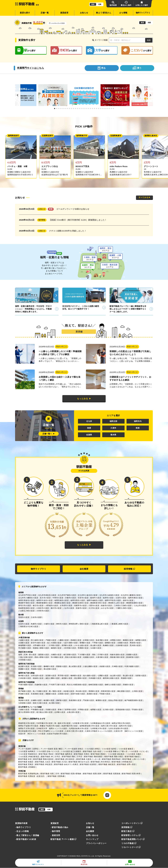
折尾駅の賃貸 (88, 640)
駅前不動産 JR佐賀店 (44, 764)
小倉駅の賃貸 (24, 640)
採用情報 (129, 569)
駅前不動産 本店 (25, 759)
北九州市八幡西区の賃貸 (28, 598)
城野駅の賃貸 (96, 710)
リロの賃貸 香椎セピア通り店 (115, 751)
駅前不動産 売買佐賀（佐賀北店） (32, 776)
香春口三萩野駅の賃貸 (67, 710)
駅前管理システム (131, 835)
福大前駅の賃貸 (89, 676)
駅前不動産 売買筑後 (112, 774)
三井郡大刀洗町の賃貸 (123, 606)
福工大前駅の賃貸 (54, 643)
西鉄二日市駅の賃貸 (100, 655)
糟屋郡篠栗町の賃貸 (44, 603)
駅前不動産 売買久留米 (92, 774)
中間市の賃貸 (58, 598)
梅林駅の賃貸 (76, 676)
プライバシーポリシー (96, 843)
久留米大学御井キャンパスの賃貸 (98, 731)
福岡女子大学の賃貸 (26, 728)
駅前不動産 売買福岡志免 (29, 774)
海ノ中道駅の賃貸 (40, 691)
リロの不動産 (129, 843)
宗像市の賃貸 (70, 598)
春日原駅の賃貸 (70, 655)
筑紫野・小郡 (115, 256)
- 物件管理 (55, 831)
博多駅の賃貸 (135, 643)
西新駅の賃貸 (62, 666)
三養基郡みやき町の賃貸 (28, 626)
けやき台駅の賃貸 (81, 645)
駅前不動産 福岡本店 (64, 754)
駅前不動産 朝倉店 (132, 757)
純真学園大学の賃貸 (70, 726)
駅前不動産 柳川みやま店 (79, 762)
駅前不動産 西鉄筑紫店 (93, 757)
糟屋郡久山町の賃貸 (116, 603)
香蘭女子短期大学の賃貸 (50, 726)
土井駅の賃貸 (137, 691)
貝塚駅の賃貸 (128, 685)
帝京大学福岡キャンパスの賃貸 (51, 731)
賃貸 (93, 4)
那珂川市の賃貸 (25, 606)
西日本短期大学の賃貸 (27, 731)
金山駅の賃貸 (115, 676)
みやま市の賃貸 (107, 608)
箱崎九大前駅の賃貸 (113, 685)
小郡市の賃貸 (94, 606)
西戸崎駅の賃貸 (25, 691)
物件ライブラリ (143, 13)
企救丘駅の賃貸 (73, 712)
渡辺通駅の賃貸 (80, 678)
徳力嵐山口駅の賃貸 (44, 712)
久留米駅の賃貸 (122, 645)
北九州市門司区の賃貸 (27, 595)
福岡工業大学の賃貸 (109, 726)
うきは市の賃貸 (140, 606)
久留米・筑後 (90, 258)
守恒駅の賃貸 (137, 710)
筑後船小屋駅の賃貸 (41, 648)
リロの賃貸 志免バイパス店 (48, 751)
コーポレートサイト (132, 823)
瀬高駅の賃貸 (56, 648)
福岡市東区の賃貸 (135, 598)
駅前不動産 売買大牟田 (131, 774)
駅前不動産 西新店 (98, 754)
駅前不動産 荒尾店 (26, 764)
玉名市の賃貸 (36, 617)
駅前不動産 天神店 (82, 754)
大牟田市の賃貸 (43, 611)
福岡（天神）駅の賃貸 (27, 655)
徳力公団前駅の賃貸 (26, 712)
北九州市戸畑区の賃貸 (67, 595)
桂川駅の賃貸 (54, 703)
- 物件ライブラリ (23, 827)
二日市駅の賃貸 (53, 645)
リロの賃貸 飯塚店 (126, 749)
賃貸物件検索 (21, 823)
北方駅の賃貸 (108, 710)
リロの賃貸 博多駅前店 (28, 754)
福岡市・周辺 (106, 249)
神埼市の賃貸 (62, 624)
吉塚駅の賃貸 (123, 643)
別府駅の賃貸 (141, 676)
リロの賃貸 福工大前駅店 (71, 751)
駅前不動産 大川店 (59, 762)
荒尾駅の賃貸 (83, 648)
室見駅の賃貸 (36, 666)
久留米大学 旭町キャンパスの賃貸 (128, 731)
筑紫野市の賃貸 (80, 606)
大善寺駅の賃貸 (102, 657)
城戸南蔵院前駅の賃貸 (133, 700)
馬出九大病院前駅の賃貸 (77, 685)
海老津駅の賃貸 (102, 640)
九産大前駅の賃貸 (71, 643)
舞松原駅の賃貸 (124, 691)
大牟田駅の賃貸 (70, 648)
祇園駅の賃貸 (24, 669)
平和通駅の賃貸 (37, 710)
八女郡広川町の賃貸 (26, 611)
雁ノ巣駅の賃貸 (55, 691)
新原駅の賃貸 (92, 694)
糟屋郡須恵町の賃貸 (80, 603)
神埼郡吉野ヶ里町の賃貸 (79, 624)
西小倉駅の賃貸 (37, 640)
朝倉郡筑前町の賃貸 (26, 608)
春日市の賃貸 (38, 606)
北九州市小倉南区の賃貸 (109, 595)
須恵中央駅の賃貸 (78, 694)
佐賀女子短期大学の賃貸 (57, 734)
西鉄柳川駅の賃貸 (117, 657)
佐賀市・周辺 (88, 266)
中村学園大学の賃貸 (44, 723)
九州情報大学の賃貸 (98, 728)
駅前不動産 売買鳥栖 (56, 776)
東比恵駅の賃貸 (50, 669)
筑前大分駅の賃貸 (40, 703)
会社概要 (84, 569)
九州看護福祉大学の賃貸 (100, 723)
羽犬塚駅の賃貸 (25, 648)
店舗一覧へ (49, 434)
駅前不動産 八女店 (43, 762)
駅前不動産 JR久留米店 (65, 759)
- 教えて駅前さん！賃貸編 (27, 835)
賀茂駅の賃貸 (51, 676)
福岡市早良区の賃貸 (113, 600)
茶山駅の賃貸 (128, 676)
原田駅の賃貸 (67, 645)
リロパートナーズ (131, 847)
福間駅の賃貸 (141, 640)
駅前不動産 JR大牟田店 (100, 762)
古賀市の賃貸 (121, 598)
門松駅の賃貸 (88, 700)
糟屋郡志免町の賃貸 (62, 603)
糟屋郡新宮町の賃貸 (98, 603)
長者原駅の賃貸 (37, 694)
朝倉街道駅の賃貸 (117, 655)
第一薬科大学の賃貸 (62, 723)
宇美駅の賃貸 (105, 694)
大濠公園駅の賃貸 (90, 666)
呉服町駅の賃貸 (41, 685)
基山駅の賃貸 (96, 645)
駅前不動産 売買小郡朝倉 (71, 774)
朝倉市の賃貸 (106, 606)
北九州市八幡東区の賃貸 (131, 595)
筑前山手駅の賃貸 (115, 700)
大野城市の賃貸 (52, 606)
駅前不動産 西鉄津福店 (111, 759)
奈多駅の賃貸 (69, 691)
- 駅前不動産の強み (59, 827)
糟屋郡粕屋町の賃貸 (134, 603)
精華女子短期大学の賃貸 (28, 726)
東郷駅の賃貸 (128, 640)
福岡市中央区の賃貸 (44, 600)
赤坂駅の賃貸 (105, 666)
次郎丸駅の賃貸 (37, 676)
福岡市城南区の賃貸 (95, 600)
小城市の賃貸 (49, 624)
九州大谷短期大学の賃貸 (118, 728)
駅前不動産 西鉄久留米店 (44, 759)
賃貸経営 (64, 13)
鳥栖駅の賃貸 (108, 645)
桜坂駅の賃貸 (38, 678)
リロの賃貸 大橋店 (134, 754)
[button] (18, 95)
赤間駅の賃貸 (115, 640)
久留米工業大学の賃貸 (74, 731)
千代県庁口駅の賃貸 (57, 685)
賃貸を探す (25, 13)
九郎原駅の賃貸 (25, 703)
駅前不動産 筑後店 (26, 762)
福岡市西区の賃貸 (78, 600)
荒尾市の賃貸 (24, 617)
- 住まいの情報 (22, 831)
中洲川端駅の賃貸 (132, 666)
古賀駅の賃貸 (24, 643)
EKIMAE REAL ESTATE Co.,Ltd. (82, 856)
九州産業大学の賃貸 (80, 723)
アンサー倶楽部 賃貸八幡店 (52, 749)
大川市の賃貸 (94, 608)
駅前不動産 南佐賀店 (107, 764)
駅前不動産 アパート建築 (64, 839)
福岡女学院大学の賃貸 (121, 723)
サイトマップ (92, 839)
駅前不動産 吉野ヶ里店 (126, 764)
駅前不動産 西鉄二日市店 (72, 757)
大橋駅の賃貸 (56, 655)
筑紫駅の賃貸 (132, 655)
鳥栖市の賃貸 (36, 624)
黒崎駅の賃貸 (76, 640)
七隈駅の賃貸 (103, 676)
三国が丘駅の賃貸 (26, 657)
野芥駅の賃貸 (63, 676)
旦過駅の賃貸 (51, 710)
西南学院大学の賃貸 (26, 723)
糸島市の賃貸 (128, 600)
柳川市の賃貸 (56, 608)
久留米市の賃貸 (43, 608)
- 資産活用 (55, 835)
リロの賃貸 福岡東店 (27, 751)
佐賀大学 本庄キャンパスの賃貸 (32, 734)
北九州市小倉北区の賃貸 (88, 595)
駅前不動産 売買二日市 (50, 774)
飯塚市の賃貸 (96, 598)
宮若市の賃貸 (83, 598)
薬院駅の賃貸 (44, 655)
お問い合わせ (92, 835)
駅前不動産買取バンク (133, 839)
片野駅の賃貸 (83, 710)
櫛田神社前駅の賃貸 (111, 678)
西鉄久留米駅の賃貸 (73, 657)
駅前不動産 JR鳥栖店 (27, 767)
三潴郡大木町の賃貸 (124, 608)
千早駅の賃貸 (98, 643)
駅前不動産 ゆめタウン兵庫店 (66, 764)
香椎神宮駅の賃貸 (108, 691)
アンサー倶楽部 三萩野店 (29, 749)
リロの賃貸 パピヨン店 (138, 751)
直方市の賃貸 (45, 598)
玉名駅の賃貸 (96, 648)
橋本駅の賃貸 (24, 676)
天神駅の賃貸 (117, 666)
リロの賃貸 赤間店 (92, 749)
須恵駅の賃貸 (63, 694)
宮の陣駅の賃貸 (57, 657)
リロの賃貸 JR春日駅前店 (29, 757)
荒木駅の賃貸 (135, 645)
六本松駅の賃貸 (25, 678)
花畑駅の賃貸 (88, 657)
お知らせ (84, 13)
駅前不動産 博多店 (46, 754)
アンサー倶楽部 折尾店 (74, 749)
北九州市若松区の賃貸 (47, 595)
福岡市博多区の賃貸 (26, 600)
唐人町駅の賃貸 (75, 666)
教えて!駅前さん (104, 13)
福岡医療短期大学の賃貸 (89, 726)
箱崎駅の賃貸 (110, 643)
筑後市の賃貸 (81, 608)
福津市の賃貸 (108, 598)
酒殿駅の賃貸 (51, 694)
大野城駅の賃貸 (39, 645)
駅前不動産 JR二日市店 (51, 757)
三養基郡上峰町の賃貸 (119, 624)
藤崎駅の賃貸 (49, 666)
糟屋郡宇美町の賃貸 (26, 603)
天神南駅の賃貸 (95, 678)
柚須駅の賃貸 (49, 700)
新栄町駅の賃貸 (133, 657)
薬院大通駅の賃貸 (53, 678)
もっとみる (84, 399)
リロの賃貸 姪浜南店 (116, 754)
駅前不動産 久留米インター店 (88, 759)
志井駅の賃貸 (60, 712)
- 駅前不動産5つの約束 (26, 839)
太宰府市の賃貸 (66, 606)
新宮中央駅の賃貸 (38, 643)
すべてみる (144, 197)
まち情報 (123, 13)
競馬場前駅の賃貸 (123, 710)
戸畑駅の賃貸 (51, 640)
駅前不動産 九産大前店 (92, 751)
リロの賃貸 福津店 (109, 749)
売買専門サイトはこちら (31, 68)
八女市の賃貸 (69, 608)
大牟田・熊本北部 (110, 266)
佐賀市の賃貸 (24, 624)
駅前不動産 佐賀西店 (88, 764)
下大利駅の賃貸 (84, 655)
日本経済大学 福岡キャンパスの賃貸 (52, 728)
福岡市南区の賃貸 (62, 600)
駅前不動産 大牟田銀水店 (122, 762)
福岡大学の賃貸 (125, 726)
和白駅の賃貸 (81, 691)
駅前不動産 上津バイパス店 (134, 759)
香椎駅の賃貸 (85, 643)
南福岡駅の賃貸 (25, 645)
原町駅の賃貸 (62, 700)
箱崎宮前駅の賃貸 (96, 685)
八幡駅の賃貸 (63, 640)
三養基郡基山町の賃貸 (99, 624)
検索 (149, 40)
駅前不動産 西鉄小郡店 (114, 757)
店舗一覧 (45, 13)
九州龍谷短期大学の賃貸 (79, 728)
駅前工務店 (128, 831)
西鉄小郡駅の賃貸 (42, 657)
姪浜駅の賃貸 (24, 666)
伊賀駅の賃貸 (24, 694)
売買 (100, 4)
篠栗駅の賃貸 (101, 700)
